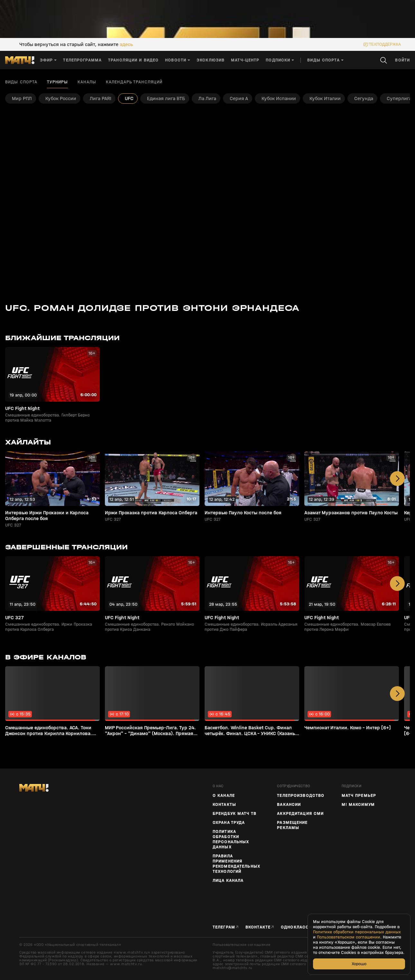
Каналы (87, 82)
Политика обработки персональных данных (231, 839)
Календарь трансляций (134, 82)
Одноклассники (301, 927)
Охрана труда (229, 823)
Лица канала (228, 881)
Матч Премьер (359, 796)
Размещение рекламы (292, 825)
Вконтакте (258, 927)
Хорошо (359, 964)
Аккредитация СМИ (300, 814)
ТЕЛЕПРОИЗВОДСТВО (301, 796)
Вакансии (289, 805)
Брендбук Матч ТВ (235, 814)
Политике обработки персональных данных (357, 932)
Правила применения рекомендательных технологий (236, 864)
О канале (224, 796)
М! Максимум (358, 805)
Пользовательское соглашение (241, 945)
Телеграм (224, 927)
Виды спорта (21, 82)
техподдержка (385, 44)
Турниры (57, 82)
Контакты (224, 805)
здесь (126, 44)
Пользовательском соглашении (349, 937)
